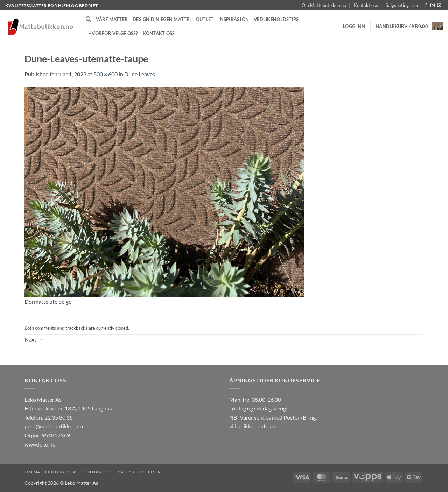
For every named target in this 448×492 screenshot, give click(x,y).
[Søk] (88, 19)
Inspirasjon (234, 19)
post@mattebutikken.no (54, 426)
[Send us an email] (439, 6)
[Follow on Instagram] (433, 6)
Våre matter (112, 19)
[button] (354, 26)
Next (34, 339)
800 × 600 (106, 74)
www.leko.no (40, 444)
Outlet (205, 19)
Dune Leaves (140, 74)
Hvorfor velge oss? (113, 33)
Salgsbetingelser (402, 5)
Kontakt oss (366, 5)
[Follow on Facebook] (426, 6)
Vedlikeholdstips (276, 19)
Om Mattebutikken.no (324, 5)
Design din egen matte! (162, 19)
